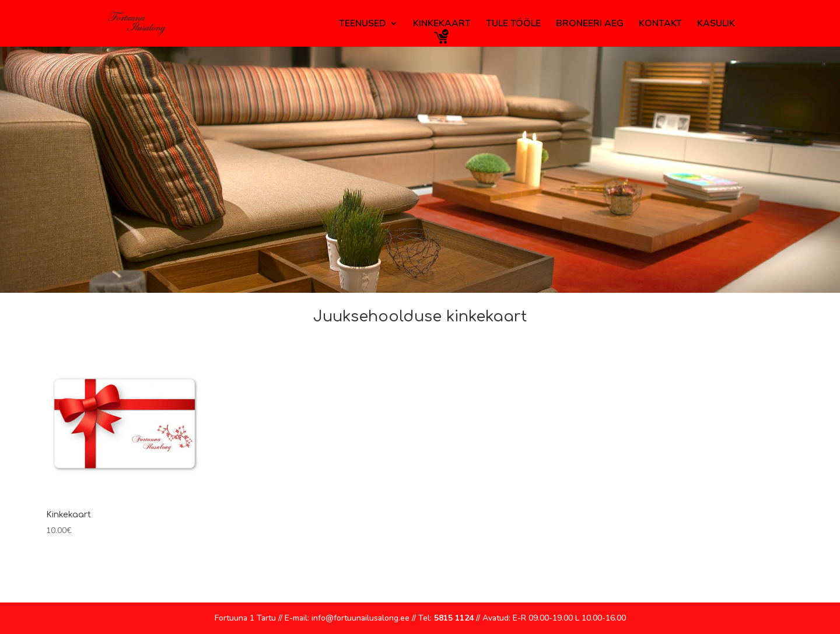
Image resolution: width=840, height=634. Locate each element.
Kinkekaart (442, 24)
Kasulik (716, 24)
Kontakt (660, 24)
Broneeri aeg (590, 24)
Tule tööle (513, 24)
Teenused (363, 24)
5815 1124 (454, 618)
